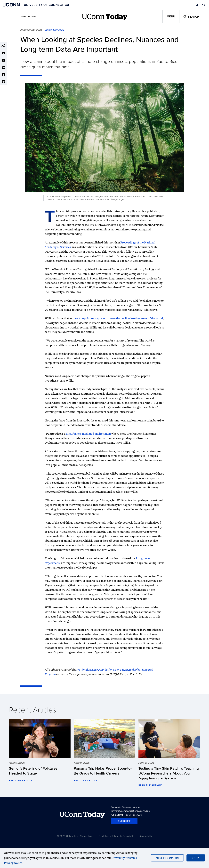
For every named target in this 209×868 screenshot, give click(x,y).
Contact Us (117, 815)
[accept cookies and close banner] (196, 858)
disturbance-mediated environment (88, 434)
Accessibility (146, 836)
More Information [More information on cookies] (167, 858)
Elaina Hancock (54, 30)
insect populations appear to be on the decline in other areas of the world (118, 318)
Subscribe (124, 821)
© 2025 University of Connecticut (75, 836)
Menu (171, 16)
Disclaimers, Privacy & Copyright (116, 836)
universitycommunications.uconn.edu (131, 811)
